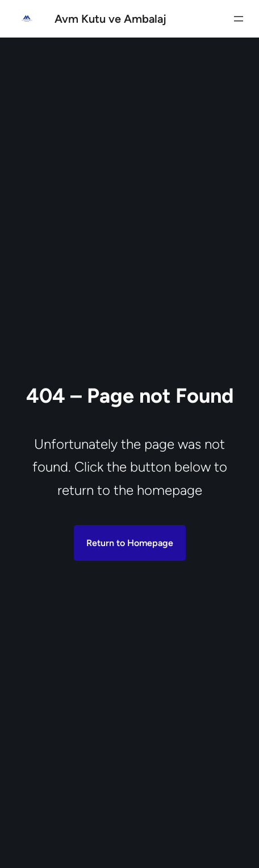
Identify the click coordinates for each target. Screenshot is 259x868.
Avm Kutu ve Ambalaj (110, 19)
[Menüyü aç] (239, 19)
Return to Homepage (130, 543)
